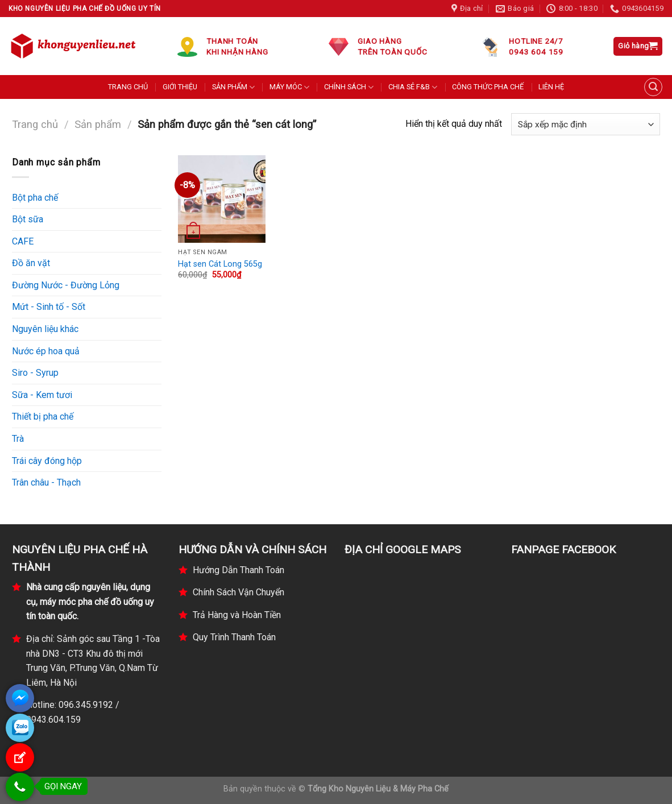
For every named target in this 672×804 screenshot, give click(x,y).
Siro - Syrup (35, 373)
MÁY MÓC (289, 87)
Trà (18, 439)
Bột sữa (28, 219)
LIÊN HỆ (551, 87)
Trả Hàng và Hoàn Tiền (237, 615)
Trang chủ (35, 124)
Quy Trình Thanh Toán (234, 637)
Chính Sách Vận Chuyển (238, 592)
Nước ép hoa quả (46, 351)
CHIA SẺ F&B (413, 87)
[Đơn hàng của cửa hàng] (586, 124)
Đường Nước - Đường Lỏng (66, 285)
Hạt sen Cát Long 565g (220, 264)
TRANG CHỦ (128, 87)
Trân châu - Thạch (46, 482)
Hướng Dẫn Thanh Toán (238, 570)
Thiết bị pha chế (43, 416)
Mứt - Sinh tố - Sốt (49, 307)
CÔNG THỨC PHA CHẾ (488, 87)
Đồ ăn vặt (31, 263)
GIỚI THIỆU (180, 87)
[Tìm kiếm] (653, 87)
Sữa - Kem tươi (42, 395)
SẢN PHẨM (233, 87)
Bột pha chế (35, 198)
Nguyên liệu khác (45, 329)
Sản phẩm (98, 124)
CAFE (23, 241)
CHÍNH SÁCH (349, 87)
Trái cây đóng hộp (47, 461)
